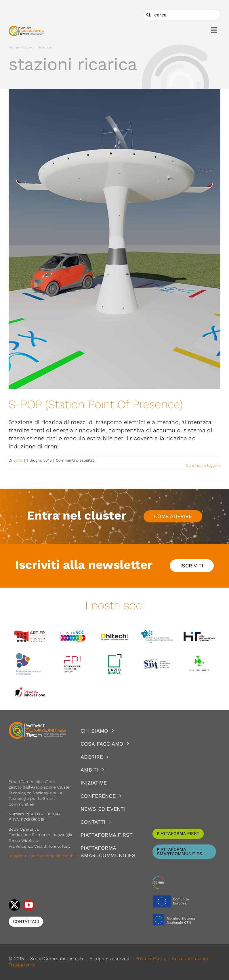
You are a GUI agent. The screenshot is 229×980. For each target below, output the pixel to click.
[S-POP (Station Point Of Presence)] (114, 239)
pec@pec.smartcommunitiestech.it (43, 856)
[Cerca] (148, 15)
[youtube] (29, 905)
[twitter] (14, 905)
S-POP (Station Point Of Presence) (96, 404)
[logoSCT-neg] (37, 724)
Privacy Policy (151, 959)
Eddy (18, 460)
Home (14, 47)
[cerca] (182, 15)
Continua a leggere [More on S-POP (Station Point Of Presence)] (203, 465)
